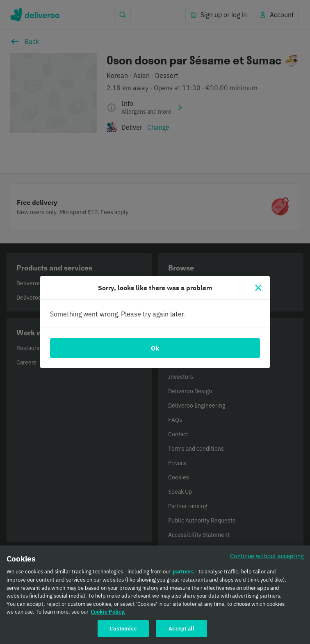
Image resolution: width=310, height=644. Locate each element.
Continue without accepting (267, 561)
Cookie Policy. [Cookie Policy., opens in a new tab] (108, 617)
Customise (123, 634)
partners (183, 577)
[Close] (258, 288)
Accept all (181, 634)
